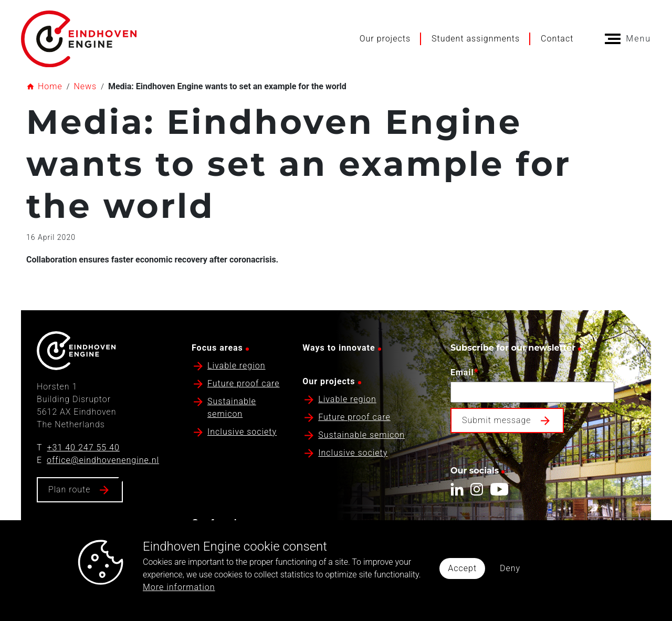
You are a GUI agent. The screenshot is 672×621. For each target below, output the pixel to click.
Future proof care (244, 383)
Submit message (497, 420)
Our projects (385, 39)
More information (179, 587)
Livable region (237, 366)
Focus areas (217, 348)
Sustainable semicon (361, 435)
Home (50, 86)
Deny (510, 568)
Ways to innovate (339, 348)
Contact (557, 39)
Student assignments (476, 39)
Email (465, 372)
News (85, 86)
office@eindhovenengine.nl (103, 460)
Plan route (69, 490)
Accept (462, 568)
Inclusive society (242, 432)
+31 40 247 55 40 (83, 448)
